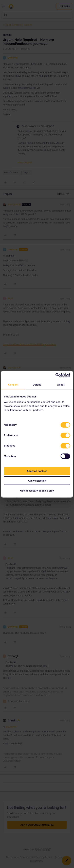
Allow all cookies (37, 471)
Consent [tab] (13, 385)
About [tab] (61, 385)
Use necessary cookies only (37, 490)
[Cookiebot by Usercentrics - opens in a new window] (55, 375)
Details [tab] (37, 385)
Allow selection (37, 481)
